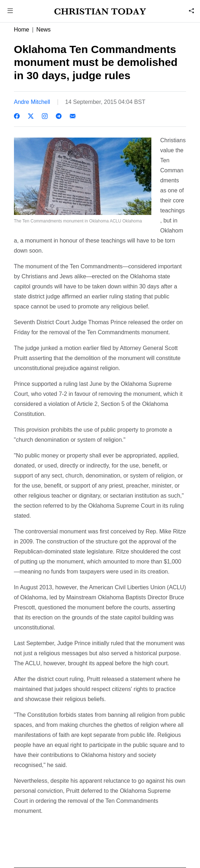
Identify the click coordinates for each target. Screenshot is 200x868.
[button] (10, 12)
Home (22, 30)
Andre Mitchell (32, 102)
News (44, 30)
